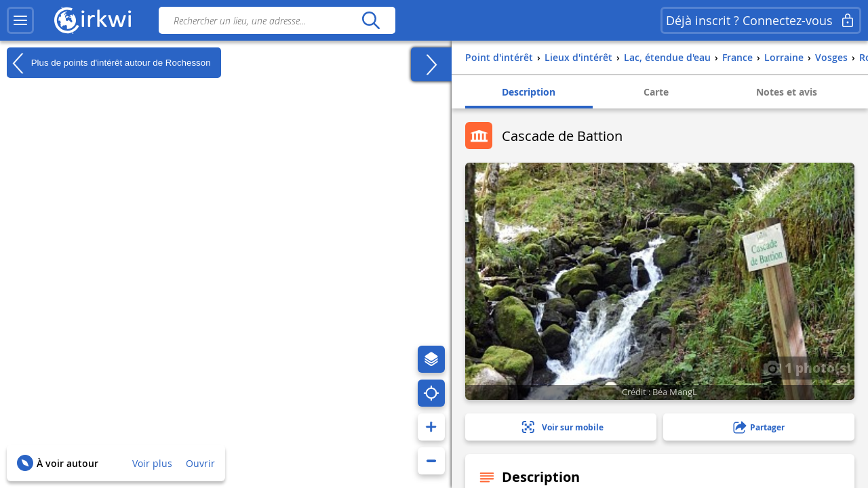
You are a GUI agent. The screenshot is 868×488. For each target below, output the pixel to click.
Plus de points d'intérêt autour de (109, 63)
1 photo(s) (807, 367)
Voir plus (152, 463)
